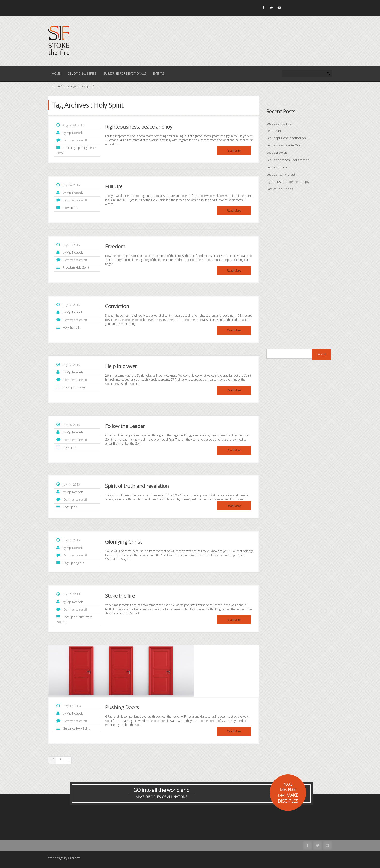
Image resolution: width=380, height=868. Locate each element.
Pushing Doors (122, 707)
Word (89, 617)
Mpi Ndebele (75, 133)
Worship (62, 622)
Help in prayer (121, 366)
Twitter (271, 8)
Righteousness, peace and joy (139, 127)
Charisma (74, 858)
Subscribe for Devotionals (125, 74)
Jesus (81, 563)
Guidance (69, 728)
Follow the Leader (125, 426)
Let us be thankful (279, 123)
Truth (81, 617)
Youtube (279, 8)
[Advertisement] (299, 271)
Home (56, 74)
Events (158, 74)
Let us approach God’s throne (288, 160)
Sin (79, 327)
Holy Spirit (77, 148)
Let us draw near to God (284, 145)
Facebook (263, 8)
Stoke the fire (120, 596)
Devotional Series (82, 74)
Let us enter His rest (281, 174)
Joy (86, 148)
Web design (56, 858)
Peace (92, 148)
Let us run (274, 131)
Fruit (66, 148)
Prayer (82, 387)
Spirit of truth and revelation (137, 486)
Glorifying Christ (123, 542)
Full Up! (114, 186)
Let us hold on (277, 167)
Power (61, 153)
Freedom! (116, 246)
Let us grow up (277, 153)
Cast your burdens (280, 189)
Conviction (117, 306)
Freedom (69, 268)
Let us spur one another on (286, 138)
